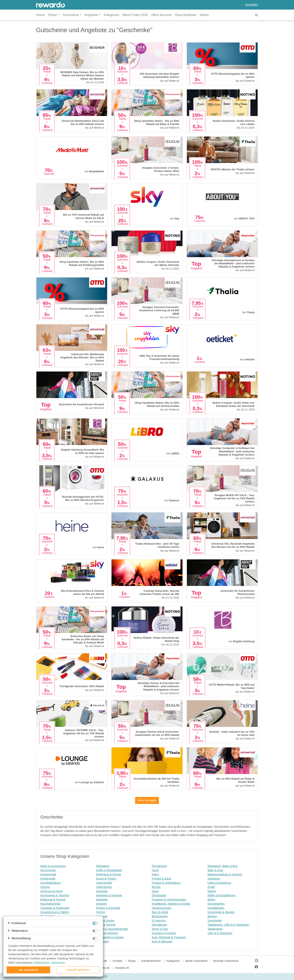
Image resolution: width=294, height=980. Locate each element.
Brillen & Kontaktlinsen (222, 895)
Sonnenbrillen (216, 904)
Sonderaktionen (151, 961)
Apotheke (102, 900)
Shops (132, 961)
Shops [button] (52, 15)
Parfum (101, 912)
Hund (155, 870)
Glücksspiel (159, 895)
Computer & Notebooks (55, 908)
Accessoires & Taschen (55, 895)
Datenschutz (42, 963)
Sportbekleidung (50, 883)
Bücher (156, 887)
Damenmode (48, 874)
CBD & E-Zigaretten (220, 933)
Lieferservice (104, 887)
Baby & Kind (215, 870)
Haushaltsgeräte (51, 904)
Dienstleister (160, 925)
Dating (212, 891)
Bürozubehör (160, 916)
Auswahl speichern (78, 970)
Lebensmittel (104, 883)
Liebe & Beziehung (219, 883)
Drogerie (102, 904)
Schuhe (45, 887)
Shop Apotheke (186, 15)
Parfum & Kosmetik (108, 908)
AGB (105, 976)
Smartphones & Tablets (55, 912)
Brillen (212, 900)
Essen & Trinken (106, 879)
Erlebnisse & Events (109, 874)
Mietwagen (103, 866)
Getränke (102, 891)
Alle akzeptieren (28, 970)
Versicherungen (162, 908)
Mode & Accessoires (53, 866)
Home (41, 15)
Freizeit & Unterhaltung (166, 883)
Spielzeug (214, 879)
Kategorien (111, 15)
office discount (161, 15)
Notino (204, 15)
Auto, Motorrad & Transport (169, 937)
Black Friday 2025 (135, 15)
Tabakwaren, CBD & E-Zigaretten (228, 925)
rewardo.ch (122, 968)
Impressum (58, 963)
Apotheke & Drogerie (109, 895)
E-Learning (159, 921)
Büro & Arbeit (160, 912)
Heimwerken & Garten (110, 937)
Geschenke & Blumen (221, 912)
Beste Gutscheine (197, 961)
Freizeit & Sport (161, 879)
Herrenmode (48, 870)
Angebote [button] (91, 15)
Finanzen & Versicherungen (169, 900)
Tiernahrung (159, 866)
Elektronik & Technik (53, 900)
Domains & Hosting (164, 933)
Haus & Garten (105, 921)
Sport (155, 891)
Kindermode (48, 879)
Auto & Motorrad (162, 941)
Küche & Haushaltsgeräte (112, 929)
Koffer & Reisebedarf (109, 870)
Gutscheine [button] (71, 15)
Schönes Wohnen (107, 933)
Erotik (211, 887)
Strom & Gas (160, 929)
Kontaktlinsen (216, 908)
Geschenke (215, 921)
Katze (155, 874)
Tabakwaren (215, 929)
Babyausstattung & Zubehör (225, 874)
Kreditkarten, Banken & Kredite (171, 904)
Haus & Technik (106, 925)
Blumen (212, 916)
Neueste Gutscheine (226, 961)
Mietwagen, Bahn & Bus (223, 866)
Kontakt (117, 961)
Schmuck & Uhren (52, 891)
